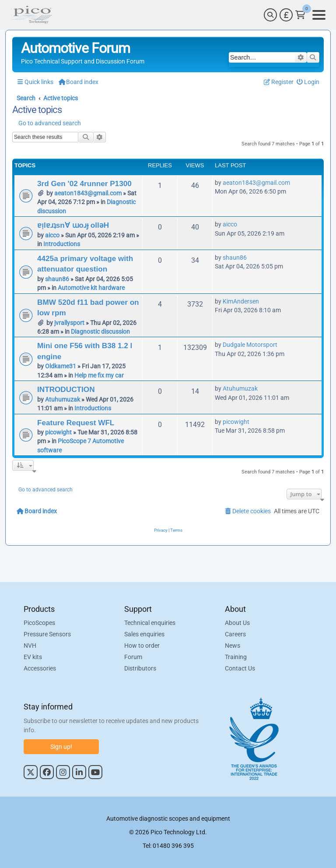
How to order (142, 646)
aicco (52, 235)
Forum (133, 657)
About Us (237, 623)
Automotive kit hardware (91, 288)
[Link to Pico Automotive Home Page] (31, 15)
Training (236, 657)
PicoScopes (39, 623)
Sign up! (61, 747)
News (233, 646)
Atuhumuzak (63, 399)
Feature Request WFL (76, 423)
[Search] (270, 15)
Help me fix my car (99, 375)
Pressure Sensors (47, 635)
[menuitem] (308, 82)
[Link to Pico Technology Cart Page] (300, 15)
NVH (30, 646)
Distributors (140, 669)
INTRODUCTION (66, 389)
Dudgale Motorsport (250, 345)
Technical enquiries (150, 623)
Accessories (40, 669)
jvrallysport (69, 323)
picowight (58, 432)
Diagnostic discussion (100, 332)
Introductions (62, 244)
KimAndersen (241, 301)
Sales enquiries (144, 635)
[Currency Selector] (286, 15)
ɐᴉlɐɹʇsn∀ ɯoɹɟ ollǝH (73, 225)
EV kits (33, 657)
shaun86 (57, 279)
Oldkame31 (61, 366)
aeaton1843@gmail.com (88, 193)
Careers (235, 635)
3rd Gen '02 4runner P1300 (84, 183)
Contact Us (240, 669)
